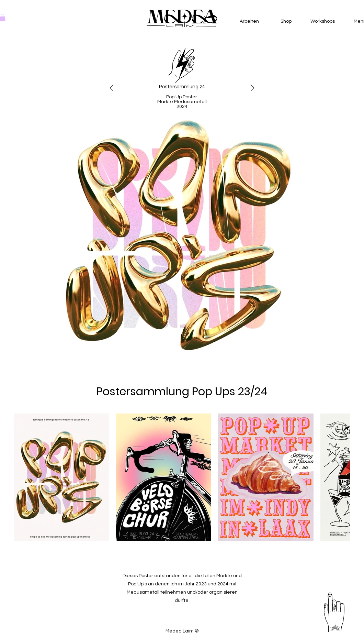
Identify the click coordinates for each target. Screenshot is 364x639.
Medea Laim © (182, 631)
